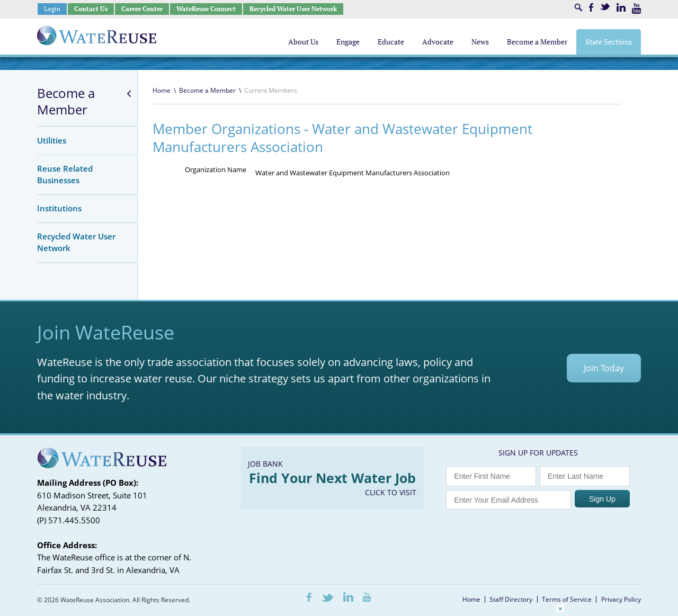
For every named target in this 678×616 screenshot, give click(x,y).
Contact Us (91, 9)
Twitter (605, 7)
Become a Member (66, 101)
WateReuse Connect (206, 9)
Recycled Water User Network (293, 9)
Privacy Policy (621, 599)
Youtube (636, 8)
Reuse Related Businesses (65, 174)
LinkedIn (621, 7)
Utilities (52, 140)
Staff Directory (511, 599)
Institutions (59, 208)
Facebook (591, 7)
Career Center (142, 9)
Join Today (604, 368)
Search (578, 7)
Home (162, 90)
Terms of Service (567, 599)
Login (52, 9)
